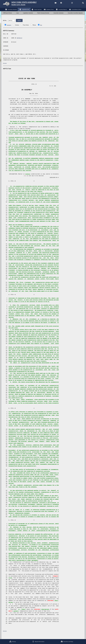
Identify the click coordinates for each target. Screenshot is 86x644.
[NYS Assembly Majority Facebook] (58, 3)
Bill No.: (5, 23)
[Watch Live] (53, 3)
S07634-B (20, 42)
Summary (9, 28)
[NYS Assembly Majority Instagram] (69, 3)
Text (41, 28)
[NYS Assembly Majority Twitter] (64, 3)
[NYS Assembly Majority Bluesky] (75, 3)
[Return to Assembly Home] (23, 4)
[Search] (81, 3)
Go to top (5, 67)
